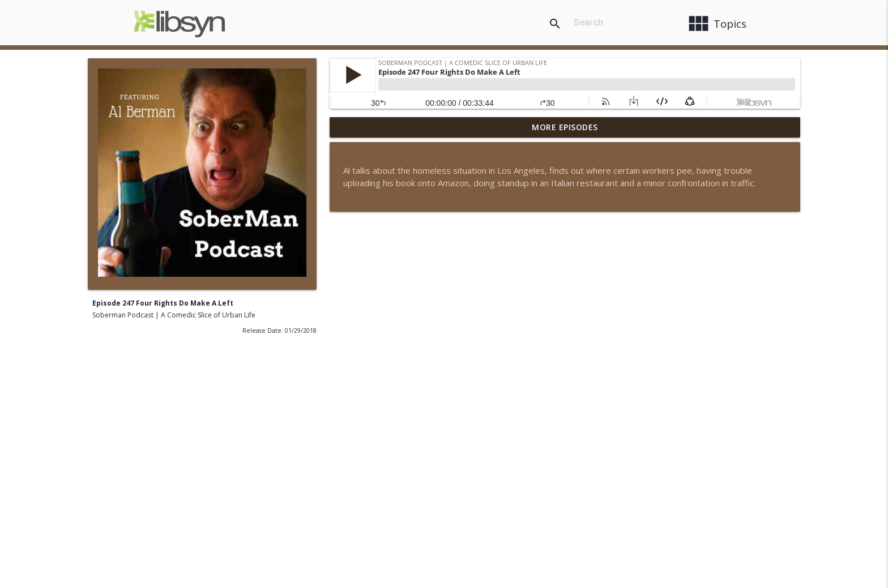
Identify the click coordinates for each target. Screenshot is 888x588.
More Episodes (565, 127)
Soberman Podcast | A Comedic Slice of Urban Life (174, 315)
